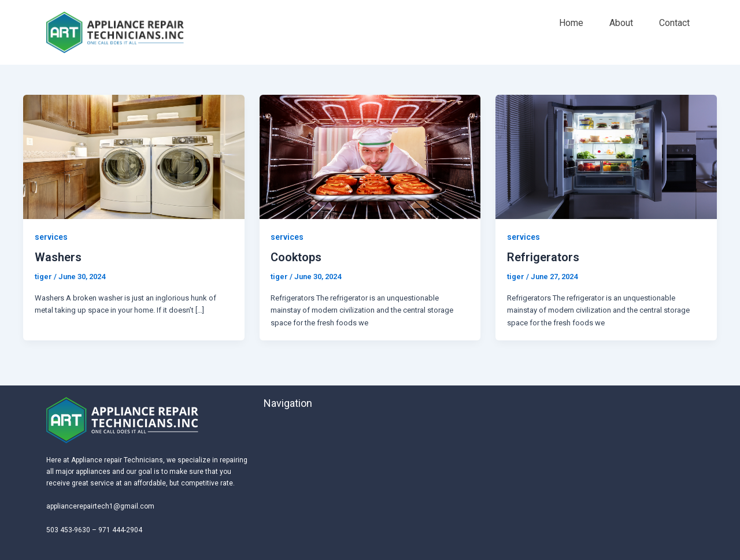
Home (571, 23)
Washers (58, 257)
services (51, 237)
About (621, 23)
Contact (674, 23)
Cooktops (296, 257)
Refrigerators (543, 257)
